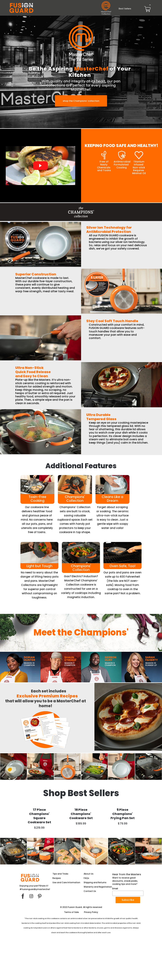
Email (115, 927)
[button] (81, 101)
